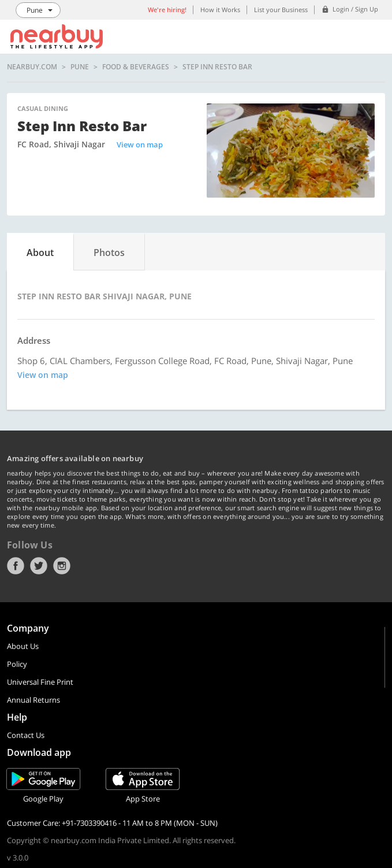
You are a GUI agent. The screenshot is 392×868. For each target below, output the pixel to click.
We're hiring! (167, 10)
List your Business (281, 10)
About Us (23, 646)
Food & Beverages (136, 67)
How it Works (220, 10)
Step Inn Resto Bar (217, 67)
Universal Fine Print (40, 682)
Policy (17, 664)
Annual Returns (33, 700)
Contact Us (26, 735)
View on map (140, 144)
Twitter (39, 566)
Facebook (16, 566)
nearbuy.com (32, 67)
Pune (80, 67)
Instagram (62, 566)
